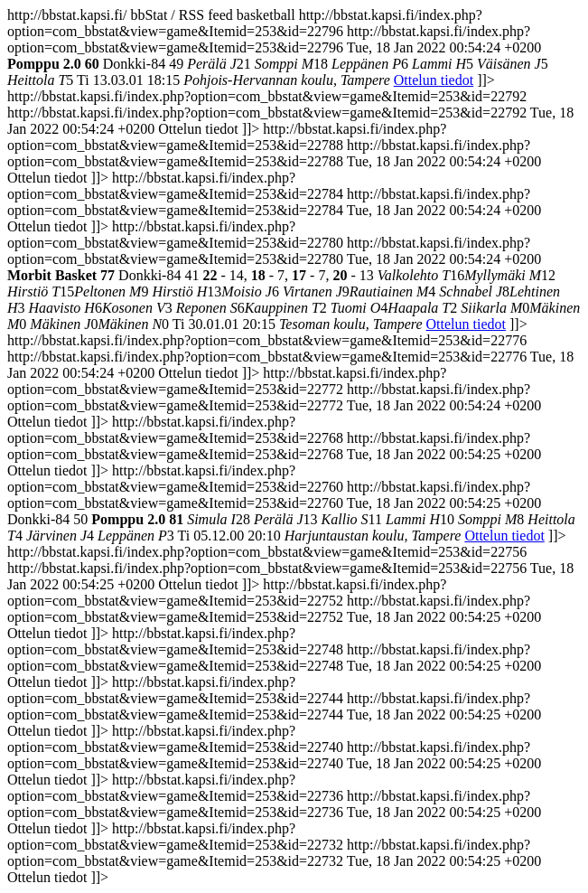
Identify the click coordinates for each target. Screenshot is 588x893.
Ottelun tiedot (434, 80)
